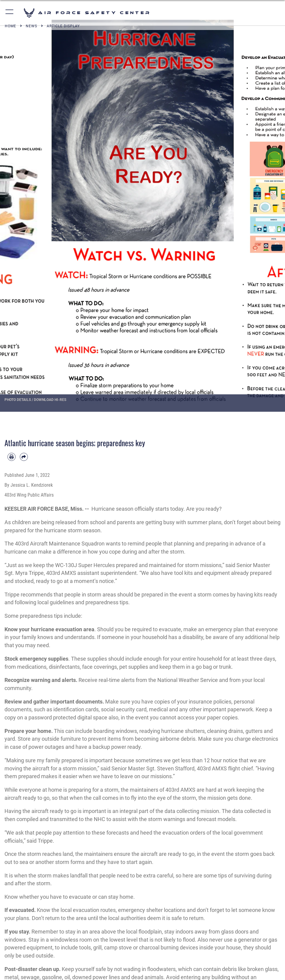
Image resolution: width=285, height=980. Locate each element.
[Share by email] (24, 457)
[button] (10, 13)
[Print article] (12, 457)
